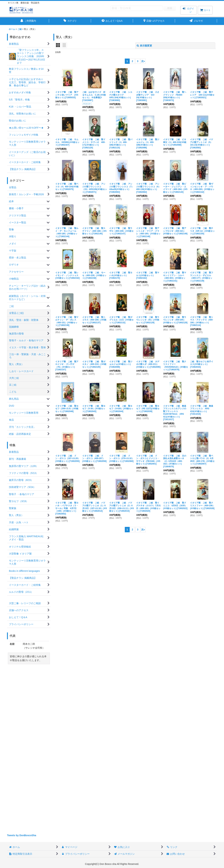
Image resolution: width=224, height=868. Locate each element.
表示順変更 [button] (144, 46)
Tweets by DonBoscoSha (22, 835)
